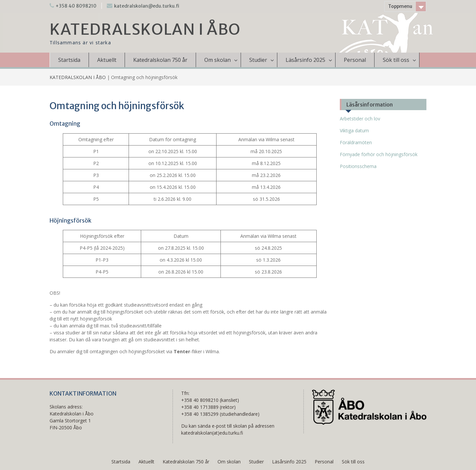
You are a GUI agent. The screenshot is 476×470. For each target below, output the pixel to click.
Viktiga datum (354, 130)
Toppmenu (400, 6)
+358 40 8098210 (76, 6)
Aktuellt (107, 60)
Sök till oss (396, 60)
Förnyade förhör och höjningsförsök (379, 154)
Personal (355, 60)
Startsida (69, 60)
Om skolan (218, 60)
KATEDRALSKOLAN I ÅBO (145, 29)
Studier (258, 60)
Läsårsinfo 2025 (305, 60)
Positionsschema (358, 166)
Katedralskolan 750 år (160, 60)
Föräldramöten (356, 142)
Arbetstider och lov (360, 119)
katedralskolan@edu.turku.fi (147, 6)
